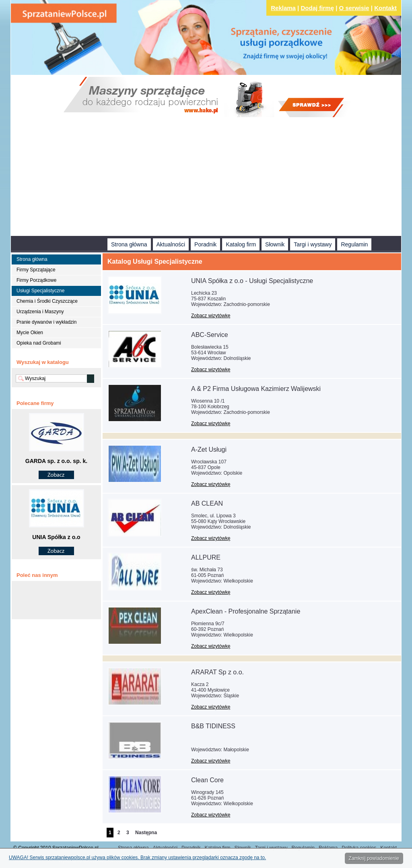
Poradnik (205, 244)
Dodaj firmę (318, 8)
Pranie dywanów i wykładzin (46, 322)
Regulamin (354, 244)
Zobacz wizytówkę (211, 316)
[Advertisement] (206, 178)
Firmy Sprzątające (36, 270)
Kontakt (385, 8)
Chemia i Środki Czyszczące (47, 301)
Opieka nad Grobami (39, 343)
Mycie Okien (30, 333)
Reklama (283, 8)
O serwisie (354, 8)
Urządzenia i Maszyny (40, 312)
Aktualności (171, 244)
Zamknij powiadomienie (374, 858)
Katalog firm (241, 244)
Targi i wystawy (313, 244)
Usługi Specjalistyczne (40, 291)
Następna (146, 833)
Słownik (275, 244)
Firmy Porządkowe (36, 280)
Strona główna (129, 244)
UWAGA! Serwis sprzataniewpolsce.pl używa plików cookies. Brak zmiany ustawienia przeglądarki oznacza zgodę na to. (137, 858)
